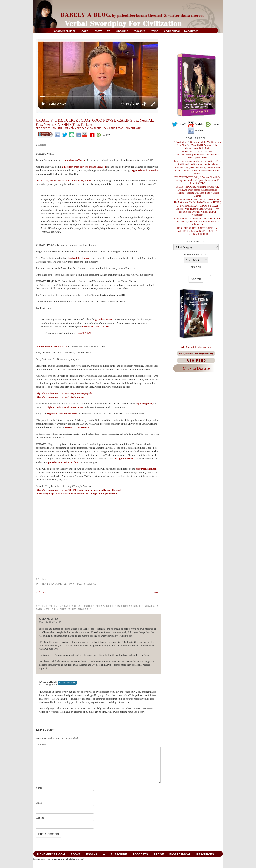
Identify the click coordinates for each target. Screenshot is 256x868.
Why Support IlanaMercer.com (196, 347)
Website (40, 818)
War (138, 128)
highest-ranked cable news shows (65, 407)
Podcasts (139, 31)
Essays (97, 31)
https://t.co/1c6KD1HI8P (95, 326)
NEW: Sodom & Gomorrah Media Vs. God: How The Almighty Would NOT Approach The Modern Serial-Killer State (197, 145)
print (107, 134)
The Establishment (123, 128)
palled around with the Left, (63, 462)
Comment (41, 744)
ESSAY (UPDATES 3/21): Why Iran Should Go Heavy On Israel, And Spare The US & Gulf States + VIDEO (197, 180)
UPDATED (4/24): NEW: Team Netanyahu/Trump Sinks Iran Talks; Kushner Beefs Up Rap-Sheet (197, 155)
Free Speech (44, 128)
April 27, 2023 (85, 333)
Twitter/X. (180, 124)
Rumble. (212, 124)
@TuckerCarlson (104, 319)
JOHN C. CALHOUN (77, 427)
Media (72, 128)
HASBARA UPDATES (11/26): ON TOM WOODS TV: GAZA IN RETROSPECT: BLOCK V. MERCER (197, 231)
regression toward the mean (62, 414)
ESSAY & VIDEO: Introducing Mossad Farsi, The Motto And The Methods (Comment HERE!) (197, 201)
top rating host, (144, 403)
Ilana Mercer (60, 584)
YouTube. (196, 124)
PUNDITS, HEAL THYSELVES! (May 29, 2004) (64, 180)
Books (84, 31)
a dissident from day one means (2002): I (84, 167)
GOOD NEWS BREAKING (51, 346)
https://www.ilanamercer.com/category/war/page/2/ (64, 393)
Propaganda (85, 128)
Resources (191, 31)
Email (39, 803)
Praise (154, 31)
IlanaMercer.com (64, 31)
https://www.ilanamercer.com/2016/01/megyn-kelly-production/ (84, 493)
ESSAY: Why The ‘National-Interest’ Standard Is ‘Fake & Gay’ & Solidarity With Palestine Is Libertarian (197, 222)
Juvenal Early (48, 619)
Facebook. (196, 130)
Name (39, 788)
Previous (41, 592)
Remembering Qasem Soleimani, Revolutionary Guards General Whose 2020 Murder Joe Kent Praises (197, 171)
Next (157, 593)
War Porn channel (146, 469)
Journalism (60, 128)
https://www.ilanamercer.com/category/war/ (60, 397)
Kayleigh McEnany (78, 258)
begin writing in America (144, 170)
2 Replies (41, 145)
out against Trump (124, 459)
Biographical (171, 31)
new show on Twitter (75, 160)
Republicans (102, 128)
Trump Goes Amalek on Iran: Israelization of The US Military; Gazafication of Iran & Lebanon (197, 163)
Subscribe (121, 31)
